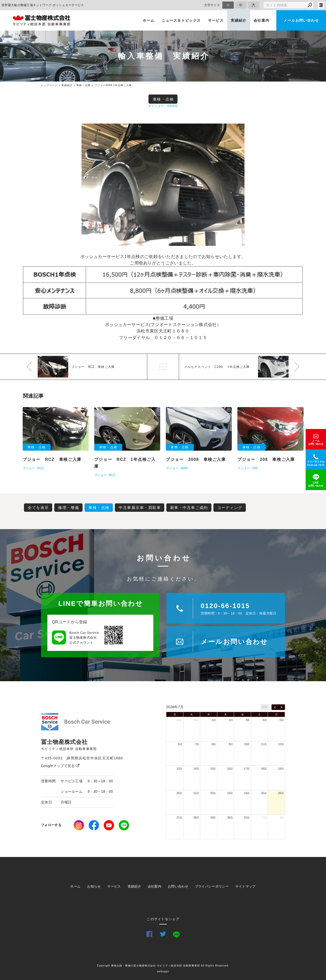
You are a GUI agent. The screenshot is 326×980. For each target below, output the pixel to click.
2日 (231, 720)
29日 (179, 720)
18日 (264, 769)
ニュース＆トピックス (181, 20)
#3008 (172, 106)
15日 (213, 769)
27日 (179, 818)
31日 (247, 818)
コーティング (230, 508)
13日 (179, 769)
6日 (180, 744)
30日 (196, 720)
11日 (264, 744)
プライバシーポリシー (212, 886)
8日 (214, 744)
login (321, 5)
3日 (248, 720)
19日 (281, 769)
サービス (216, 20)
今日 (265, 707)
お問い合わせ (178, 886)
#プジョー (157, 106)
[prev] (275, 707)
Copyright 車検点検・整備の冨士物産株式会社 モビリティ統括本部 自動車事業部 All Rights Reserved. (163, 966)
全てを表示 (38, 508)
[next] (282, 707)
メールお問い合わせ (301, 20)
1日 (214, 720)
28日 (196, 818)
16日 (230, 769)
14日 (196, 769)
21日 (196, 793)
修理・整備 (69, 508)
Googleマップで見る (60, 766)
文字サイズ (212, 5)
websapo (163, 971)
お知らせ (94, 886)
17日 (247, 769)
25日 (264, 793)
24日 (247, 793)
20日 (179, 793)
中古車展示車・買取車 (140, 508)
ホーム (148, 20)
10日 (247, 744)
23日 (230, 793)
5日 (282, 720)
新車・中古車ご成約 (189, 508)
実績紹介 (239, 20)
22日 (213, 793)
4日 (265, 720)
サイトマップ (246, 886)
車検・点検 (163, 99)
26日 (281, 793)
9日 (231, 744)
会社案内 (262, 20)
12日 (281, 744)
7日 (197, 744)
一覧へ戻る (163, 367)
